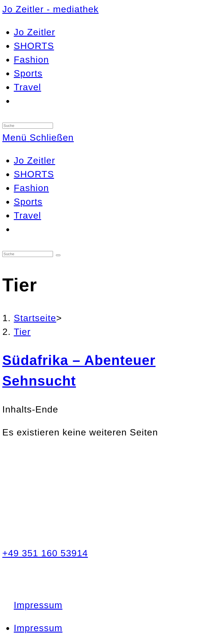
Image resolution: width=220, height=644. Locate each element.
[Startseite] (35, 318)
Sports (28, 202)
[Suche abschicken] (58, 255)
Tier (22, 332)
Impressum (38, 605)
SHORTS (34, 174)
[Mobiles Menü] (38, 138)
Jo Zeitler (35, 160)
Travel (27, 215)
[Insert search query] (28, 126)
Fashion (31, 188)
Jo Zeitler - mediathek (50, 9)
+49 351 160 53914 (45, 553)
